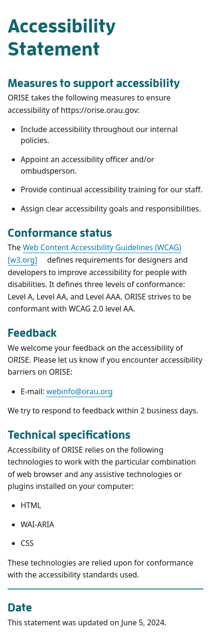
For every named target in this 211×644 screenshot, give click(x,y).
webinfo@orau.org (79, 391)
